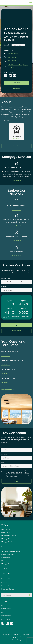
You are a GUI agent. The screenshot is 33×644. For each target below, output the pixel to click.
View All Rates (16, 331)
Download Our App (8, 555)
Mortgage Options (8, 539)
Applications (5, 529)
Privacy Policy (16, 640)
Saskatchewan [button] (17, 45)
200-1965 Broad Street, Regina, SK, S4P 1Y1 (18, 66)
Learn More (16, 138)
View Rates (16, 88)
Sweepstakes (6, 558)
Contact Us (5, 583)
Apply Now (16, 83)
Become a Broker (7, 586)
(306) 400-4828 (13, 57)
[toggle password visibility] (30, 595)
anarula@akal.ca (13, 53)
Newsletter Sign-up (8, 589)
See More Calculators (9, 389)
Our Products (6, 533)
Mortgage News (7, 564)
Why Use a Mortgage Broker (11, 551)
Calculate (5, 355)
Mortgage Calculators (9, 536)
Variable (24, 282)
